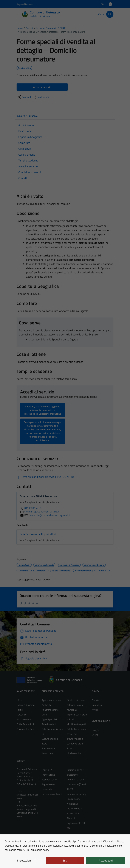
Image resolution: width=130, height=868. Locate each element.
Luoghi (95, 730)
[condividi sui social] (24, 97)
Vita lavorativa (74, 753)
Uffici (19, 700)
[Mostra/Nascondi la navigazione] (6, 14)
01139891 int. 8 (30, 508)
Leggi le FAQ (48, 770)
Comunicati (97, 705)
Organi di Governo (26, 705)
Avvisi (95, 710)
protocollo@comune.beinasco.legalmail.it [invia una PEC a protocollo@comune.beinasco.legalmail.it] (50, 515)
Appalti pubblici (49, 719)
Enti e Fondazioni (25, 724)
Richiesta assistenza (52, 794)
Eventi (95, 735)
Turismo (71, 748)
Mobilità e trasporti (76, 724)
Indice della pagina (65, 116)
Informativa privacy (76, 794)
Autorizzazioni (49, 724)
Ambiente (47, 705)
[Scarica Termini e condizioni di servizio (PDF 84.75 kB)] (45, 477)
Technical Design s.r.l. (37, 859)
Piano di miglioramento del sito (76, 823)
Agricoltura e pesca (51, 700)
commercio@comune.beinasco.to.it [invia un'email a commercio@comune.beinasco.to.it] (39, 512)
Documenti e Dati (25, 729)
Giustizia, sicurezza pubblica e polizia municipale (76, 705)
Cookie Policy (73, 799)
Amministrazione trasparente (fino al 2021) (76, 784)
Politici (20, 710)
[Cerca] (110, 14)
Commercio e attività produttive (38, 534)
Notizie (95, 700)
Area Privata (23, 840)
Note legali (72, 804)
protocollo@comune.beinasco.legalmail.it (27, 807)
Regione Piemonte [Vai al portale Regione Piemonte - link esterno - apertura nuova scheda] (25, 4)
